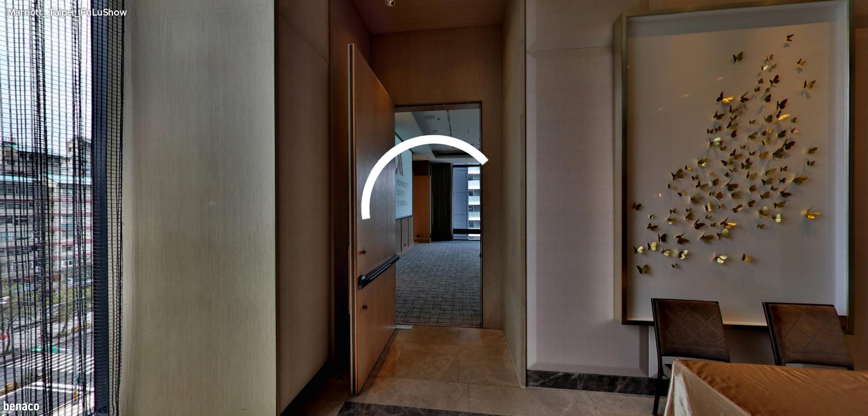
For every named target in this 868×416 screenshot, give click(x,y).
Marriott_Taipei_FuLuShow (67, 13)
